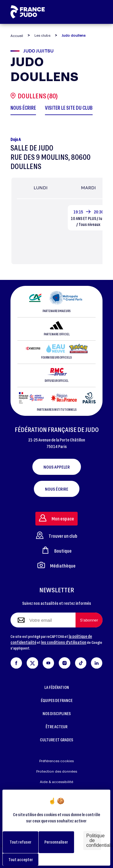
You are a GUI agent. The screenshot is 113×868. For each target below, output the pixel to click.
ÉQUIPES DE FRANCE (57, 700)
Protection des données (57, 771)
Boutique (57, 550)
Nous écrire (57, 489)
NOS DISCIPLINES (57, 713)
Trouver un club (57, 535)
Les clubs (42, 35)
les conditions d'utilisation (64, 642)
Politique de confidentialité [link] (94, 840)
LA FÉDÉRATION (57, 687)
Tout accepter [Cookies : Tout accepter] (21, 860)
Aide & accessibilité (56, 782)
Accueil (17, 36)
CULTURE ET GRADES (56, 740)
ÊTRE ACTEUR (56, 727)
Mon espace (56, 518)
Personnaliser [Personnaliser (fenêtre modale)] (56, 842)
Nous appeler (57, 467)
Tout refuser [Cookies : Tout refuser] (21, 842)
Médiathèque (56, 565)
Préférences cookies (56, 761)
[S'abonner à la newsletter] (89, 620)
